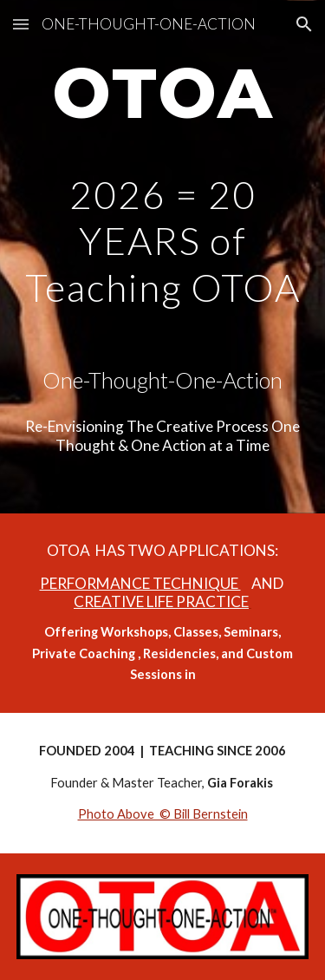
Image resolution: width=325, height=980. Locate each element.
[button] (21, 24)
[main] (163, 101)
